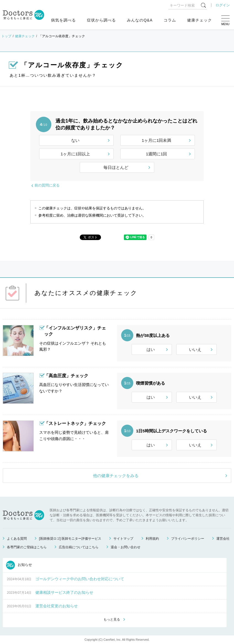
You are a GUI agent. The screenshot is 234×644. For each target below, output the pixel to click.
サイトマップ (123, 539)
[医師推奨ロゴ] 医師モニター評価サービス (70, 539)
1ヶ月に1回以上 (75, 154)
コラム (170, 20)
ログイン (223, 5)
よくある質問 (17, 539)
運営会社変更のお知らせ (57, 606)
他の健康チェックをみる (116, 476)
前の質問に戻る (47, 185)
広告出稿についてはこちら (79, 547)
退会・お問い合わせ (126, 547)
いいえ (195, 349)
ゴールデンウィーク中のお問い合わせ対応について (80, 579)
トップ (6, 36)
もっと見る (112, 619)
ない (75, 140)
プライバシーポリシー (188, 539)
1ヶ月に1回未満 (157, 140)
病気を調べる (63, 20)
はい (151, 349)
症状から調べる (101, 20)
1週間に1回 (157, 154)
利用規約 (152, 539)
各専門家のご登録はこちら (27, 547)
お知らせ (19, 565)
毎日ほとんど (116, 167)
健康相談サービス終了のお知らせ (64, 592)
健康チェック (200, 20)
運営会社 (223, 539)
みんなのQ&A (140, 20)
